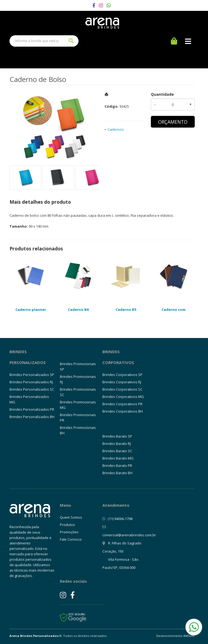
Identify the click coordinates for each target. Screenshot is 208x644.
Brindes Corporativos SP (122, 375)
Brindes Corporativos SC (122, 389)
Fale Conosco (71, 539)
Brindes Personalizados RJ (31, 382)
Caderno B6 (78, 310)
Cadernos (116, 129)
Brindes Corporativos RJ (122, 382)
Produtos (67, 525)
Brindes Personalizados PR (32, 409)
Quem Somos (71, 517)
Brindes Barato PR (117, 466)
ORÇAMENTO (173, 122)
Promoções (69, 532)
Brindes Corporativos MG (123, 397)
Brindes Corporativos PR (122, 404)
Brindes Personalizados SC (32, 389)
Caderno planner (31, 310)
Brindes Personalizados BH (32, 417)
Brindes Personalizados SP (32, 375)
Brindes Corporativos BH (123, 411)
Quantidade (162, 94)
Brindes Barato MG (118, 458)
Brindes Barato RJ (117, 444)
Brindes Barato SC (117, 451)
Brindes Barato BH (117, 473)
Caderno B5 (126, 310)
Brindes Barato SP (117, 436)
